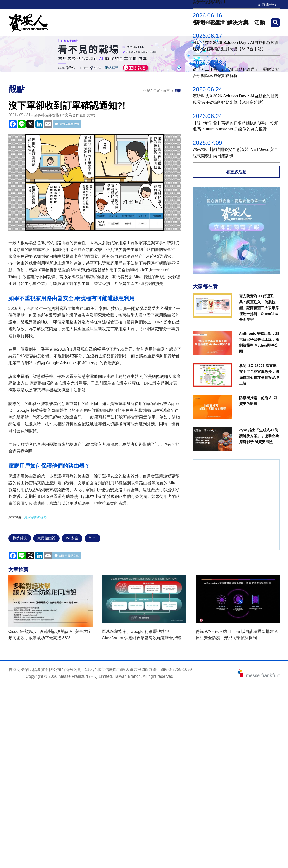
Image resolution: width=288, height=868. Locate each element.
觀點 (178, 91)
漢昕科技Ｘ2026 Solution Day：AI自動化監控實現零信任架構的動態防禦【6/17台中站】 (236, 46)
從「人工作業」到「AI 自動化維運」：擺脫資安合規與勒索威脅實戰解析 (236, 72)
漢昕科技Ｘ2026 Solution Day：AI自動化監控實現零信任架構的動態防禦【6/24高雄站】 (236, 99)
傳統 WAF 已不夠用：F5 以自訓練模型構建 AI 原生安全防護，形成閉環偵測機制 (237, 635)
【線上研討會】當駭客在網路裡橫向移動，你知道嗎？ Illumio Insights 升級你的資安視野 (236, 126)
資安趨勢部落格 (35, 517)
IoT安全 (72, 538)
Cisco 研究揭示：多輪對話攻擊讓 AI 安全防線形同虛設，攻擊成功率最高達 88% (50, 635)
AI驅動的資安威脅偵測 (213, 22)
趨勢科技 (20, 538)
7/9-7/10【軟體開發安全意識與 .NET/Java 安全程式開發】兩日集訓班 (235, 153)
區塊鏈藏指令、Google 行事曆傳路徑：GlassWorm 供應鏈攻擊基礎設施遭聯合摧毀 (142, 635)
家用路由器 (46, 538)
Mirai (93, 538)
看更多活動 (236, 172)
